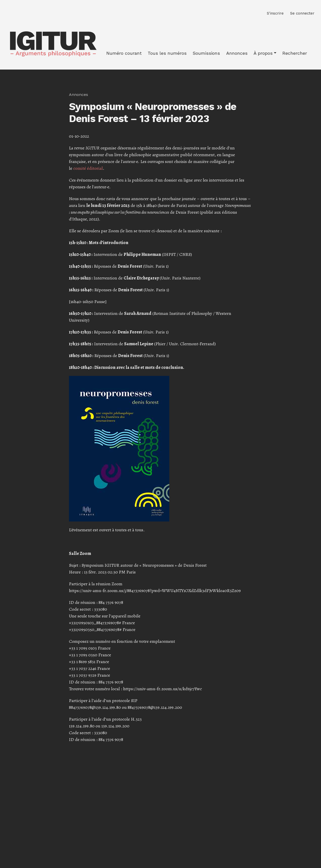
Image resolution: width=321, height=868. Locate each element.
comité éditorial (88, 168)
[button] (265, 53)
